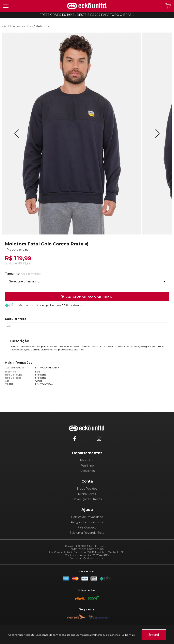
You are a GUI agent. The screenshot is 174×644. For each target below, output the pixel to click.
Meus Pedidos (87, 489)
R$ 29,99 (24, 263)
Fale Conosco (87, 527)
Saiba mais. (128, 635)
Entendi (154, 635)
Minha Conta (87, 494)
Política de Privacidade (87, 517)
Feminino (87, 466)
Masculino (87, 460)
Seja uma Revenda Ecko (87, 533)
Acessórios (87, 471)
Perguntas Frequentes (87, 522)
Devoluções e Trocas (87, 499)
